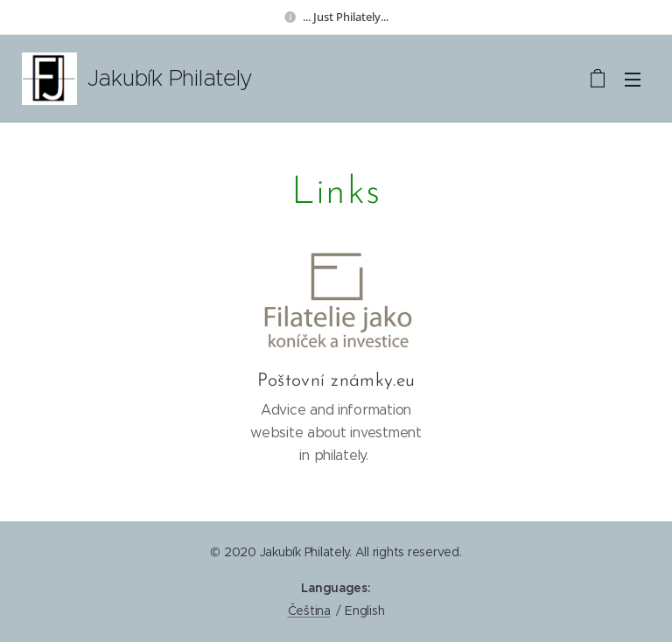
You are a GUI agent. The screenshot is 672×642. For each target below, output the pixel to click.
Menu (633, 80)
